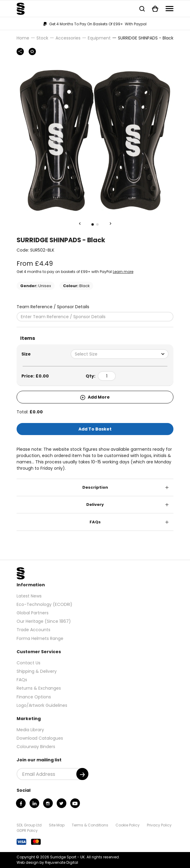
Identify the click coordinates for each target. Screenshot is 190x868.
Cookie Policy (128, 825)
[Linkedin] (34, 803)
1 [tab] (93, 224)
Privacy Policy (159, 825)
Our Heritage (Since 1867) (44, 621)
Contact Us (28, 663)
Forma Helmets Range (40, 638)
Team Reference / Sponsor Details (53, 307)
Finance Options (34, 697)
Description (95, 487)
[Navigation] (169, 9)
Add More (95, 397)
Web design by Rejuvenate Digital (47, 862)
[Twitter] (62, 803)
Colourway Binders (36, 747)
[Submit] (82, 774)
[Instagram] (48, 803)
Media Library (30, 730)
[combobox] (120, 354)
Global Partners (33, 613)
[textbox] (120, 354)
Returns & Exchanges (39, 688)
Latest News (29, 596)
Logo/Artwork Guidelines (42, 705)
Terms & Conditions (90, 825)
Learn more (123, 272)
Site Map (57, 825)
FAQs (95, 522)
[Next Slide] (110, 224)
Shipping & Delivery (37, 671)
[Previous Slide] (80, 224)
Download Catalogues (40, 738)
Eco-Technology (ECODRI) (44, 604)
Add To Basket (95, 429)
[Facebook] (21, 803)
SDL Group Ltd (29, 825)
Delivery (95, 505)
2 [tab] (97, 224)
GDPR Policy (27, 830)
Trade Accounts (33, 630)
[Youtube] (75, 803)
